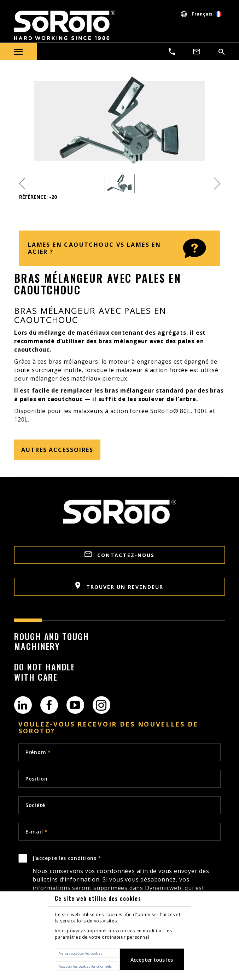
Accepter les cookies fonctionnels (85, 966)
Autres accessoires (57, 450)
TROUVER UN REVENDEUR (119, 586)
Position (37, 779)
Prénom (38, 752)
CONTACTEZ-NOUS (120, 555)
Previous (22, 183)
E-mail (37, 832)
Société (35, 805)
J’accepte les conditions (127, 882)
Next (217, 183)
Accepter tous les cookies (152, 963)
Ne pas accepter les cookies (80, 953)
